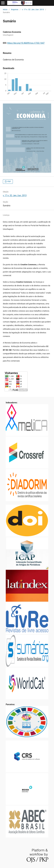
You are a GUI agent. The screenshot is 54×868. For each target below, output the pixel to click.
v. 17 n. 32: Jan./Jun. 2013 (33, 9)
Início (5, 9)
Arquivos (15, 9)
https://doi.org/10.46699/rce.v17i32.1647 (26, 43)
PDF (9, 181)
